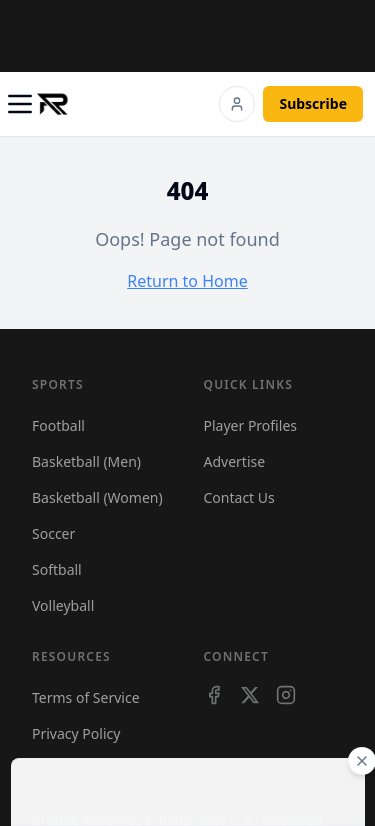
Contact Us (239, 497)
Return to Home (187, 281)
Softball (57, 569)
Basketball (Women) (97, 497)
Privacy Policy (76, 733)
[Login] (237, 104)
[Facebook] (214, 695)
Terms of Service (86, 697)
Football (58, 425)
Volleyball (63, 605)
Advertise (235, 461)
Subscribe (313, 103)
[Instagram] (286, 695)
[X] (250, 695)
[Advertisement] (195, 33)
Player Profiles (250, 425)
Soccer (53, 533)
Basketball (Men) (86, 461)
